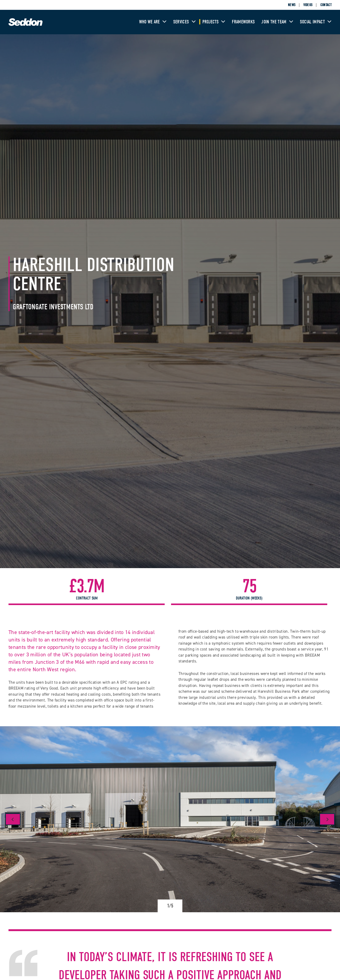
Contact (326, 5)
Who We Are (153, 22)
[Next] (327, 819)
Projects (214, 22)
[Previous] (13, 819)
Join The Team (277, 22)
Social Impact (316, 22)
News (292, 5)
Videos (308, 5)
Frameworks (243, 22)
